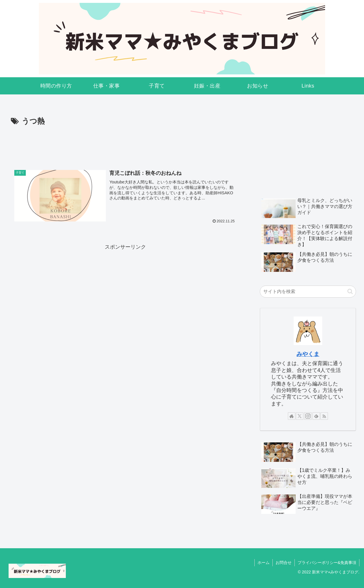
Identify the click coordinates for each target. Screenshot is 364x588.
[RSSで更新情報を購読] (324, 416)
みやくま (308, 354)
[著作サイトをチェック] (292, 416)
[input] (308, 292)
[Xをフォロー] (300, 416)
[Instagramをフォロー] (308, 416)
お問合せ (284, 563)
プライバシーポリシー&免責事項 (327, 563)
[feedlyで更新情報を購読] (316, 416)
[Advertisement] (125, 144)
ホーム (264, 563)
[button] (350, 291)
